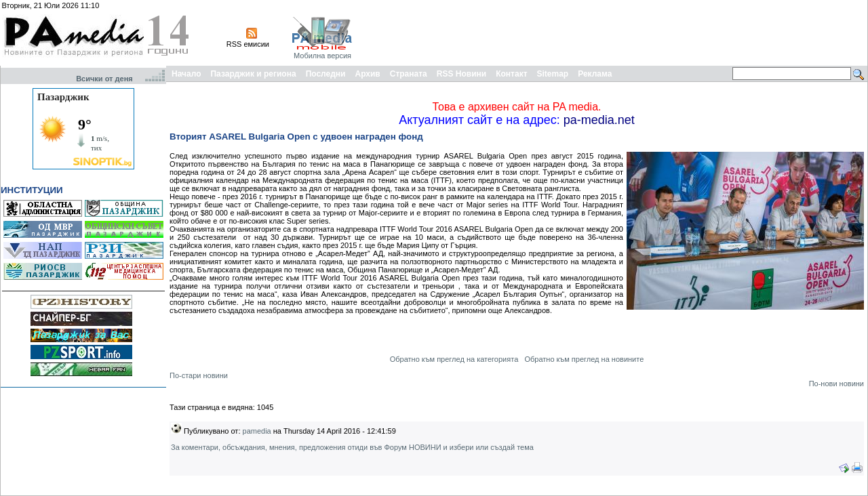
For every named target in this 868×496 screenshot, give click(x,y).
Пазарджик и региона (253, 74)
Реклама (595, 74)
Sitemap (553, 74)
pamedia (257, 431)
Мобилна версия (322, 56)
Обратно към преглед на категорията (454, 359)
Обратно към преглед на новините (584, 359)
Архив (367, 74)
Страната (409, 74)
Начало (186, 74)
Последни (326, 74)
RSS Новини (461, 74)
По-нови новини (836, 384)
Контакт (511, 74)
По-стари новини (199, 375)
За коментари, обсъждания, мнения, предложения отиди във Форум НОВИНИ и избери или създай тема (352, 447)
